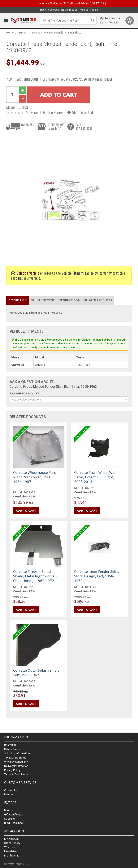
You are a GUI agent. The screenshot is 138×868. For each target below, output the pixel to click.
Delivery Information (16, 766)
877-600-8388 (50, 10)
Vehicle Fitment (43, 300)
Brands (8, 810)
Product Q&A (70, 300)
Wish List (10, 847)
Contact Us (70, 10)
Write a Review (53, 113)
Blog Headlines (13, 823)
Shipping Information (17, 753)
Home (10, 33)
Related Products (98, 300)
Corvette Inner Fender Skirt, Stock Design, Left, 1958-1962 (96, 576)
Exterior (23, 33)
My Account (11, 839)
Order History (12, 843)
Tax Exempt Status (15, 758)
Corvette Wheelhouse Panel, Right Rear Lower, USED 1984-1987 (36, 477)
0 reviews (32, 113)
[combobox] (69, 399)
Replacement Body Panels (48, 33)
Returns (9, 794)
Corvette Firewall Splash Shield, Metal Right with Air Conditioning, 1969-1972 (35, 576)
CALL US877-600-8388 (84, 127)
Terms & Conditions (16, 774)
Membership (12, 856)
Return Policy (12, 749)
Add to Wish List (80, 113)
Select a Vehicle (28, 273)
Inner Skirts (75, 33)
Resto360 (10, 745)
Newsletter (11, 851)
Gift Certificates (14, 815)
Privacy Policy (12, 770)
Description (18, 300)
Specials (9, 819)
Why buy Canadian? (16, 762)
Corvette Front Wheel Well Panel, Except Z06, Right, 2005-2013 (95, 477)
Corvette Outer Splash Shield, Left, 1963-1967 (37, 673)
